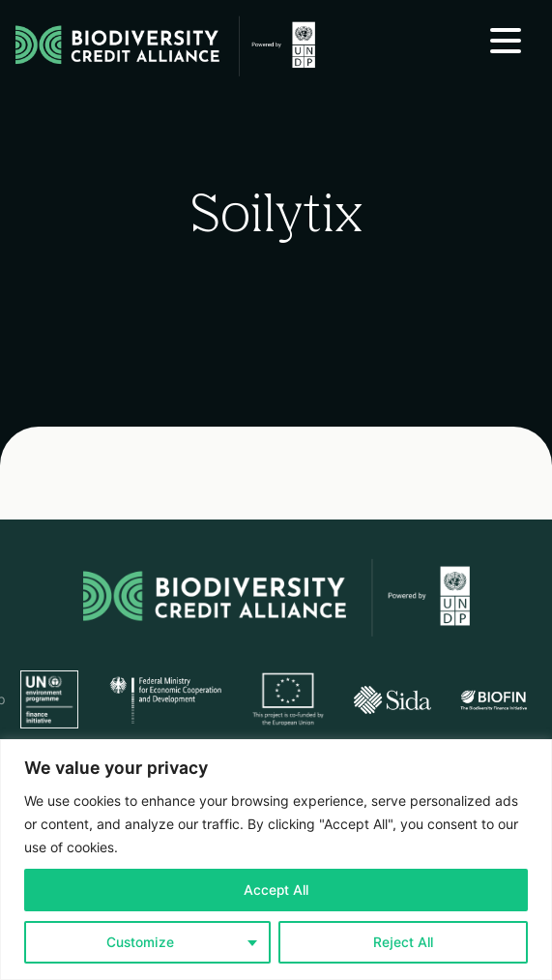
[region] (276, 860)
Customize (140, 942)
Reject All (403, 942)
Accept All (276, 890)
